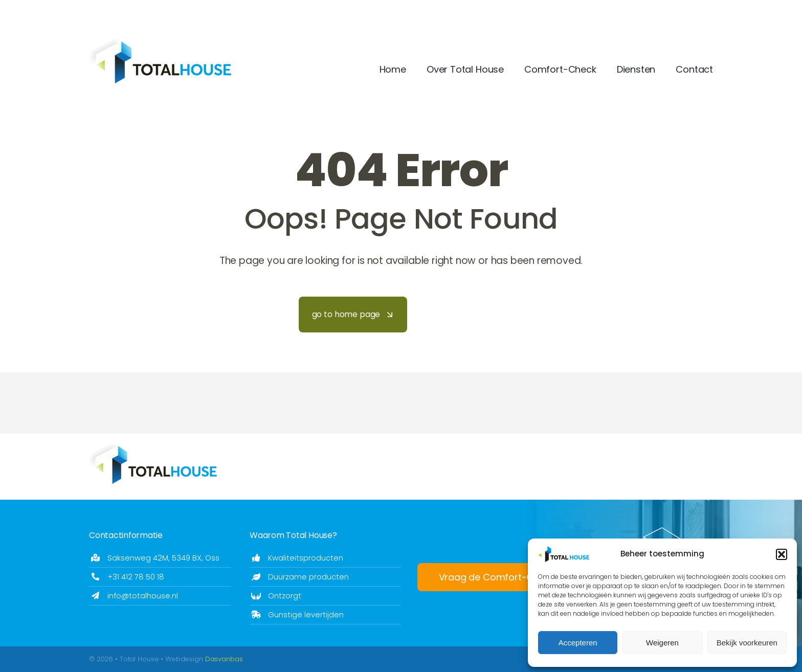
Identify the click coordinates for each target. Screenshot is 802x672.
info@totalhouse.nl (143, 596)
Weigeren (662, 643)
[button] (782, 554)
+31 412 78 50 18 (136, 577)
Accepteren (578, 643)
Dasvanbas (224, 659)
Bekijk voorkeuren (747, 643)
